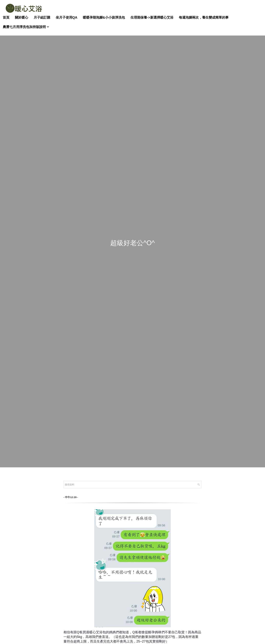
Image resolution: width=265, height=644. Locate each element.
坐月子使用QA (67, 17)
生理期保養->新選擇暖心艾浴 (152, 17)
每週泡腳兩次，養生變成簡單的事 (204, 17)
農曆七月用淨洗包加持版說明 (24, 27)
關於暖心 (22, 17)
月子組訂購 (42, 17)
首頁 (6, 17)
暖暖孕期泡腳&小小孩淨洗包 (104, 17)
